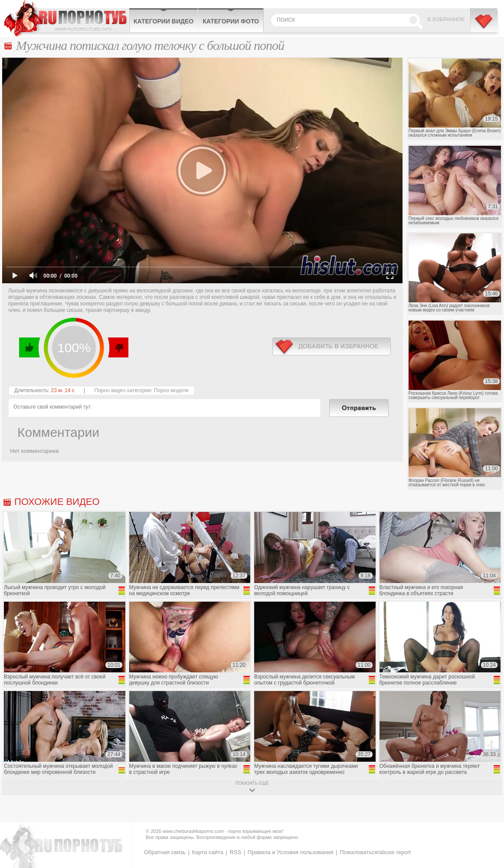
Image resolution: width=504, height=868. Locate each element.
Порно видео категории (123, 390)
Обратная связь (165, 852)
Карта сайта (207, 852)
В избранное (446, 20)
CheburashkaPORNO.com (67, 18)
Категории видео (164, 21)
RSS (235, 852)
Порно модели (171, 390)
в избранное (332, 346)
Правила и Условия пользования (291, 852)
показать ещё (252, 783)
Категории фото (231, 21)
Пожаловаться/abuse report (375, 852)
